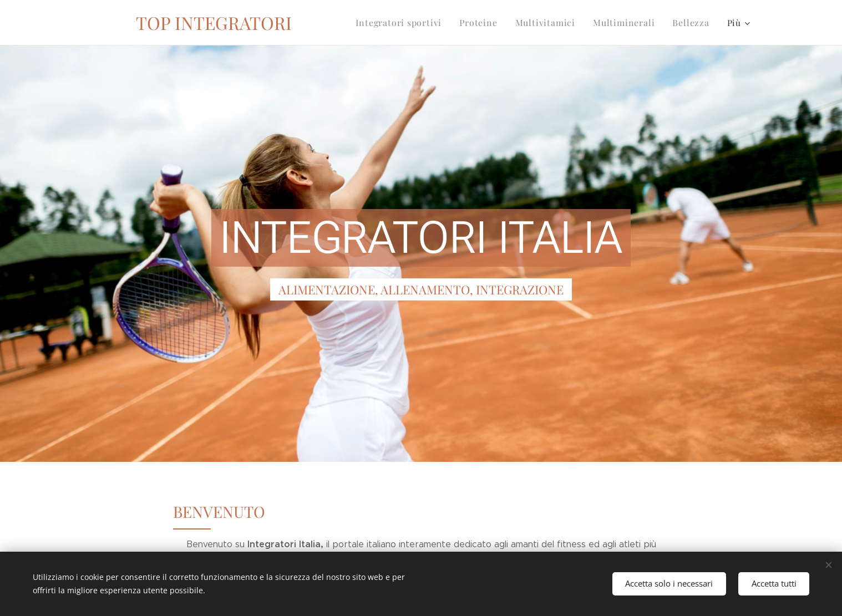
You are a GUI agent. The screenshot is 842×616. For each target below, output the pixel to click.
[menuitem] (415, 23)
